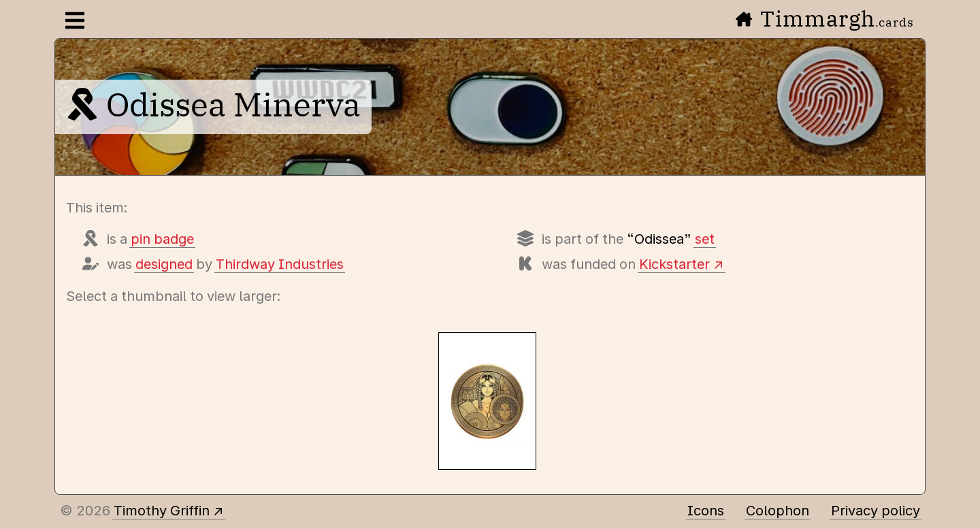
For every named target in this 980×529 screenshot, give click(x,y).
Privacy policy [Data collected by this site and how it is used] (876, 511)
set (705, 239)
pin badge (162, 239)
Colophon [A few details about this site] (778, 511)
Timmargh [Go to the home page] (825, 18)
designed (164, 264)
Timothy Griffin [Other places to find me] (162, 511)
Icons (706, 511)
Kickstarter (674, 264)
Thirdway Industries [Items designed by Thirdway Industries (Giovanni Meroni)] (280, 264)
